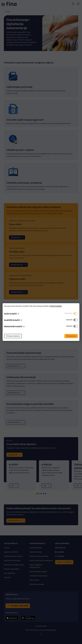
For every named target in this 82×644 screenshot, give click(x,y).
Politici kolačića (56, 306)
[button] (18, 314)
